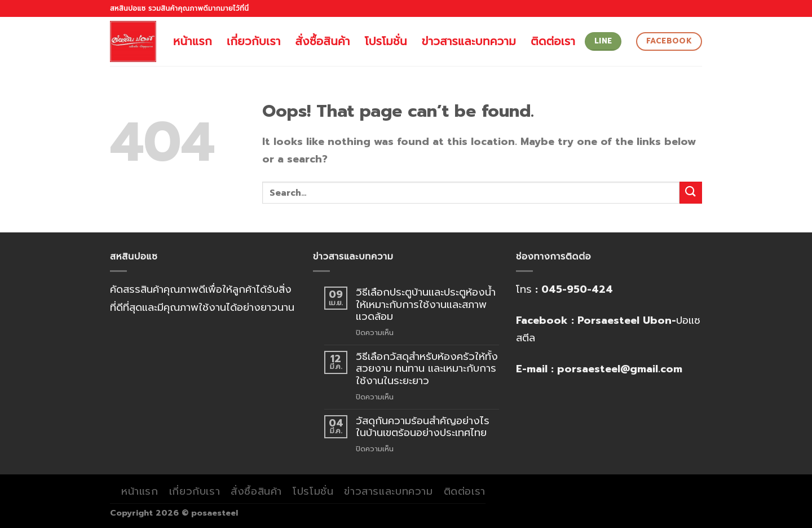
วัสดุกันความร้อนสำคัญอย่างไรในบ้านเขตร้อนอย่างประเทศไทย (423, 427)
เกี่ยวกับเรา (254, 41)
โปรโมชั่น (386, 41)
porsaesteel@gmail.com (620, 369)
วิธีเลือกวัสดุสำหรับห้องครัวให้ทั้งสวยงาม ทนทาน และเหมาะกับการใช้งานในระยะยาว (427, 369)
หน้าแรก (193, 41)
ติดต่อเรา (553, 41)
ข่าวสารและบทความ (469, 41)
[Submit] (691, 193)
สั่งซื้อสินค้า (323, 41)
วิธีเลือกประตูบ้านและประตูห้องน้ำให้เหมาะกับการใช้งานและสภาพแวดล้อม (426, 305)
